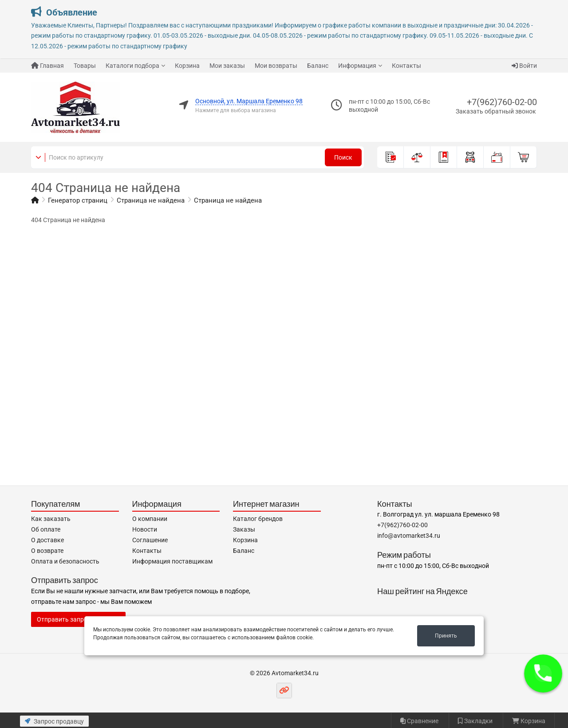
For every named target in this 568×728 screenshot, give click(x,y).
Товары (85, 66)
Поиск (343, 157)
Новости (145, 529)
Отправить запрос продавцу (78, 619)
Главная (47, 66)
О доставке (47, 540)
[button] (543, 674)
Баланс (318, 66)
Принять (446, 636)
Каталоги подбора (132, 66)
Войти (524, 66)
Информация (357, 66)
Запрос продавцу (54, 721)
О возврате (47, 551)
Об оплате (46, 529)
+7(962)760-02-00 (502, 102)
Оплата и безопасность (65, 561)
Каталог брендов (258, 519)
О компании (150, 519)
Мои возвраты (276, 66)
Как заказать (51, 519)
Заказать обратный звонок (496, 111)
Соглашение (150, 540)
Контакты (406, 66)
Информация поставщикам (172, 561)
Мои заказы (227, 66)
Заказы (244, 529)
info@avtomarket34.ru (409, 536)
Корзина (187, 66)
